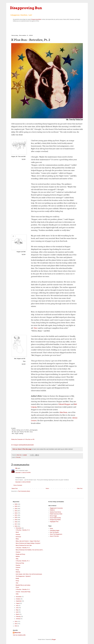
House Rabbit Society (55, 518)
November (19, 597)
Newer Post (15, 488)
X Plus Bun (18, 457)
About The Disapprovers (56, 534)
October (18, 599)
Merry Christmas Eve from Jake (24, 545)
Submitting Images (55, 530)
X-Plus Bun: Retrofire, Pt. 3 (23, 561)
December (19, 528)
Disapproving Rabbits (36, 19)
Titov (36, 328)
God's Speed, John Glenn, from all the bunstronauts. (29, 574)
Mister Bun (18, 633)
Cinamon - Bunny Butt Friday (23, 592)
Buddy (17, 578)
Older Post (80, 488)
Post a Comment (18, 485)
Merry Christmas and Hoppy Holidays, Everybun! (28, 543)
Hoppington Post (54, 522)
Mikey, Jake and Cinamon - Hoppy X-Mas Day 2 (28, 541)
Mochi (17, 532)
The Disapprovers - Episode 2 (23, 576)
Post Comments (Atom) (24, 491)
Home (47, 488)
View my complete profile (19, 635)
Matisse (18, 556)
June (17, 608)
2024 (16, 509)
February (18, 617)
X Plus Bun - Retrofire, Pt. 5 (23, 530)
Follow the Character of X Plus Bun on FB (23, 439)
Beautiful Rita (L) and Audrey (23, 585)
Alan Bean (63, 412)
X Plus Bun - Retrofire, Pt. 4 (23, 548)
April (17, 612)
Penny (17, 570)
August (18, 603)
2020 (16, 517)
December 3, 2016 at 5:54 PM (23, 473)
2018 (16, 522)
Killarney (18, 572)
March (18, 614)
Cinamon (18, 552)
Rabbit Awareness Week (56, 514)
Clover (17, 587)
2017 (16, 524)
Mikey (17, 539)
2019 (16, 520)
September (19, 601)
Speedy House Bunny (55, 512)
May (17, 610)
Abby (17, 559)
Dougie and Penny (20, 554)
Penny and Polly (20, 563)
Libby (17, 594)
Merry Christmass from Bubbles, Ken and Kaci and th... (30, 550)
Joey (17, 583)
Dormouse (18, 537)
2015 (16, 622)
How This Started (54, 532)
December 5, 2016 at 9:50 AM (23, 482)
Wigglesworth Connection (56, 508)
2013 (16, 626)
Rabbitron (52, 510)
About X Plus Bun (54, 536)
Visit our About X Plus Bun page (22, 449)
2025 (16, 506)
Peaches (18, 535)
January (18, 619)
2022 (16, 513)
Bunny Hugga (53, 516)
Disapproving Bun (26, 8)
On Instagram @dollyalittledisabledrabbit (22, 445)
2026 (16, 504)
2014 (16, 624)
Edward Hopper (64, 404)
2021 (16, 515)
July (17, 605)
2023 (16, 511)
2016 (16, 526)
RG (16, 468)
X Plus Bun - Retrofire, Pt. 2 (23, 589)
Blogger (54, 639)
